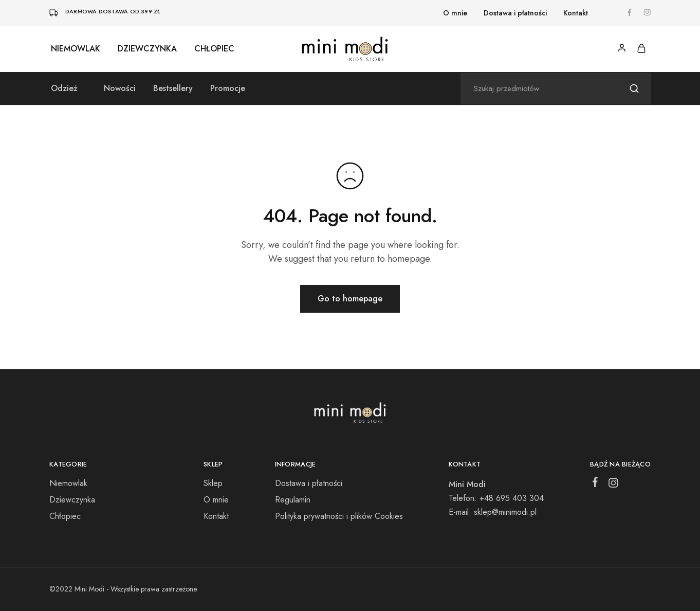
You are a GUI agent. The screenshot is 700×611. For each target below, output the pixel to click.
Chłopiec (214, 49)
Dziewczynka (147, 49)
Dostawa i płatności (515, 13)
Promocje (228, 88)
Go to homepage (350, 299)
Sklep (213, 483)
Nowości (120, 88)
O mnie (455, 13)
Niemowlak (76, 49)
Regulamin (293, 500)
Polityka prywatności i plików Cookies (339, 516)
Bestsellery (173, 88)
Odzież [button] (64, 88)
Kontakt (576, 13)
